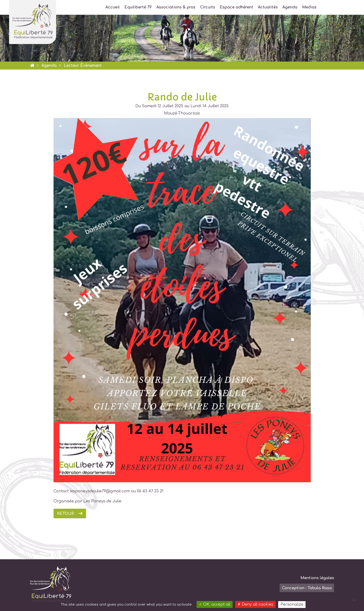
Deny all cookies (255, 604)
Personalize (292, 604)
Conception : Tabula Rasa (307, 588)
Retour (65, 514)
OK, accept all (215, 604)
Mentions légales (317, 578)
